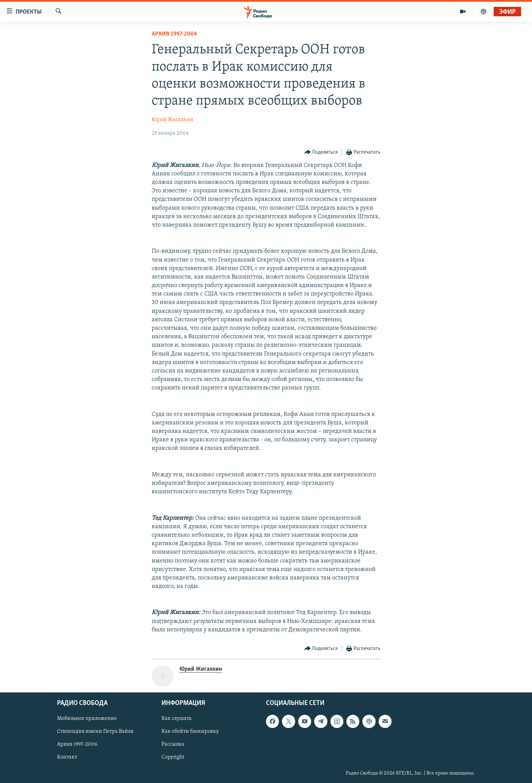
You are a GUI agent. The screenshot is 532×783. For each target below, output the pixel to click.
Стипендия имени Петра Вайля (95, 732)
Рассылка (173, 745)
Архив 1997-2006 (77, 745)
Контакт (67, 758)
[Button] (321, 152)
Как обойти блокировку (190, 732)
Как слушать (176, 719)
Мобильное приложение (87, 719)
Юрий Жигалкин (173, 120)
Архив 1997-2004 (174, 34)
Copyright (173, 758)
